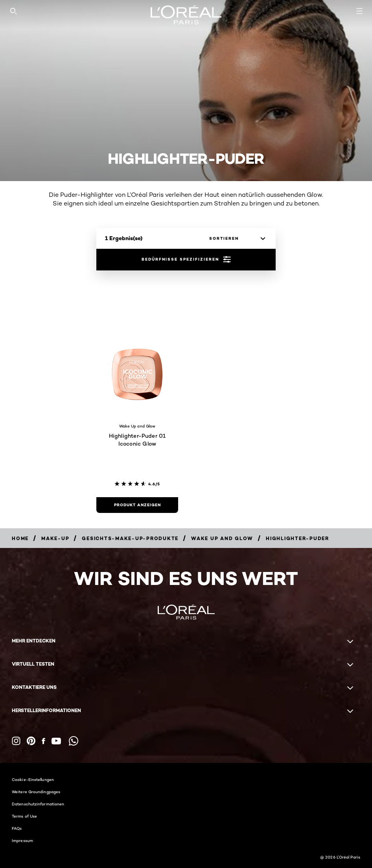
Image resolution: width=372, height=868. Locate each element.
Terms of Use (24, 816)
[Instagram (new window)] (16, 741)
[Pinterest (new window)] (31, 741)
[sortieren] (235, 239)
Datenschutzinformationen (38, 804)
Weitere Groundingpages (36, 792)
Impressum (22, 840)
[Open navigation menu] (359, 11)
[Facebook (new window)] (43, 741)
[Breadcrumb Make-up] (55, 538)
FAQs (17, 828)
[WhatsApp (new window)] (74, 741)
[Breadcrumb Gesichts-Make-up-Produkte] (130, 538)
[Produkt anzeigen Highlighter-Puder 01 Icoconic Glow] (137, 505)
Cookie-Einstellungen (33, 779)
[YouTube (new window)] (56, 741)
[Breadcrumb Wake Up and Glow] (222, 538)
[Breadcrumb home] (20, 538)
